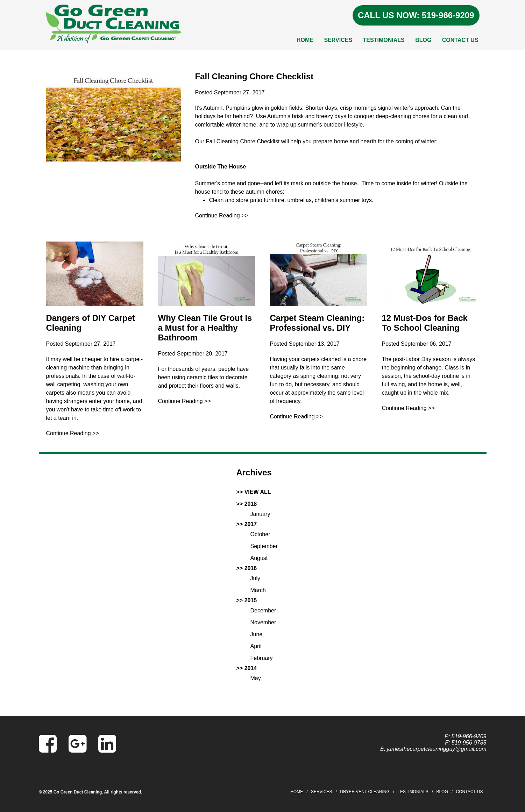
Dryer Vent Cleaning (365, 792)
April (256, 646)
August (259, 558)
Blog (423, 40)
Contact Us (460, 40)
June (257, 634)
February (262, 658)
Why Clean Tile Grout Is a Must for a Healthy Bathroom (205, 328)
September (264, 546)
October (260, 534)
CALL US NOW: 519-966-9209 (416, 15)
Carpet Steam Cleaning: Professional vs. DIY (317, 323)
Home (305, 40)
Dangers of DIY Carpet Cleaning (91, 323)
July (255, 578)
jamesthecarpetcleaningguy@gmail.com (437, 749)
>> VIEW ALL (254, 492)
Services (338, 40)
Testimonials (384, 40)
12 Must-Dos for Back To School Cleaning (425, 323)
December (263, 610)
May (256, 678)
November (263, 622)
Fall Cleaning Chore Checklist (254, 76)
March (258, 590)
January (260, 514)
